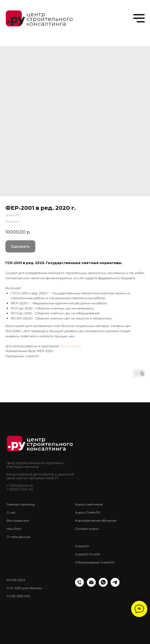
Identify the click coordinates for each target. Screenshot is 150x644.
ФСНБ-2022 (16, 580)
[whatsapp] (103, 585)
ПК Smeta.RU (70, 346)
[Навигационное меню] (139, 18)
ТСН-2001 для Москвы (24, 588)
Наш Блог (14, 529)
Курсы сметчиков (89, 504)
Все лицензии (18, 520)
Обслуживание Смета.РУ (95, 562)
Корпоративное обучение (96, 520)
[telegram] (115, 585)
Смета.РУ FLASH (88, 554)
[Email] (91, 585)
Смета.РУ (82, 546)
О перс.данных (18, 537)
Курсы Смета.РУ (88, 512)
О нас (11, 512)
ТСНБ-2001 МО (18, 596)
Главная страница (21, 504)
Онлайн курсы (87, 529)
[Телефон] (79, 585)
